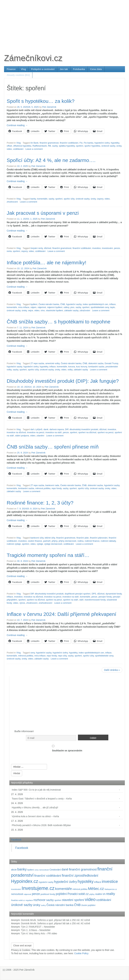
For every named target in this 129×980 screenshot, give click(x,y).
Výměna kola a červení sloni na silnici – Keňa (35, 816)
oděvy (66, 307)
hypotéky (115, 143)
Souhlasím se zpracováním (67, 748)
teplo (113, 307)
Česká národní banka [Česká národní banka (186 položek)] (60, 905)
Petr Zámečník (49, 107)
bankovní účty (37, 538)
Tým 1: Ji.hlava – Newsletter (36, 930)
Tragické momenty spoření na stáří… (48, 555)
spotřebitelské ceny (100, 307)
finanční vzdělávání (69, 143)
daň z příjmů (36, 429)
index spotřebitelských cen (95, 304)
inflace (112, 304)
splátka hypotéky (67, 146)
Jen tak (64, 69)
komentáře (42, 199)
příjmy (55, 541)
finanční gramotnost (49, 143)
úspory (100, 199)
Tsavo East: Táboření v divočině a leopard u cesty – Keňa (42, 799)
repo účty (62, 656)
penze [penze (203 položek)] (36, 894)
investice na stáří (53, 432)
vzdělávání (18, 149)
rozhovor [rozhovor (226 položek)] (39, 900)
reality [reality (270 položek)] (111, 894)
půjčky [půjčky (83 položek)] (92, 894)
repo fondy (57, 488)
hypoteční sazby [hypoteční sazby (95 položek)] (46, 882)
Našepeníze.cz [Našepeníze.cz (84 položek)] (111, 889)
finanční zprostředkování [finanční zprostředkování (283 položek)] (80, 875)
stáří (81, 600)
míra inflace (24, 307)
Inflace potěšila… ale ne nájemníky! (47, 263)
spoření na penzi (105, 432)
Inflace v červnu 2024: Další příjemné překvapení (61, 614)
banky (33, 199)
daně (46, 429)
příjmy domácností (67, 541)
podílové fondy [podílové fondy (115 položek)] (48, 894)
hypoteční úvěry (102, 143)
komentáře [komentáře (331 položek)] (63, 889)
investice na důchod (16, 432)
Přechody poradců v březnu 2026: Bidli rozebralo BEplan (41, 825)
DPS (94, 594)
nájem (34, 307)
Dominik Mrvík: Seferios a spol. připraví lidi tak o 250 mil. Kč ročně (56, 920)
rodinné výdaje (14, 544)
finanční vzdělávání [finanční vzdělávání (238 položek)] (48, 876)
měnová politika (43, 488)
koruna (71, 367)
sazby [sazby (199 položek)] (50, 900)
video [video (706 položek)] (90, 899)
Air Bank (34, 143)
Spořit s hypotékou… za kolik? (41, 101)
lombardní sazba (96, 367)
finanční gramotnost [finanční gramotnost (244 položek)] (83, 869)
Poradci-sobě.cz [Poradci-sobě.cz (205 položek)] (78, 894)
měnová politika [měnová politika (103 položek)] (80, 889)
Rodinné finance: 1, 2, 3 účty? (40, 503)
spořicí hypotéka (92, 146)
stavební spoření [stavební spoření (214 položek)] (73, 900)
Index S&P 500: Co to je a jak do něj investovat (36, 790)
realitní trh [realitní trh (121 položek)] (100, 894)
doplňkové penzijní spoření (78, 594)
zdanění (40, 436)
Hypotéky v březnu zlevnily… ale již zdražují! (35, 807)
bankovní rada (52, 485)
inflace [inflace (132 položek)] (98, 882)
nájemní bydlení (55, 307)
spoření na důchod (87, 432)
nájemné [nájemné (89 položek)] (28, 894)
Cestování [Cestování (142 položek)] (55, 870)
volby (70, 370)
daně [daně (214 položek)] (65, 869)
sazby (55, 146)
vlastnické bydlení (55, 310)
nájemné (42, 307)
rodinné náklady (108, 541)
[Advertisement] (64, 23)
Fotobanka (79, 69)
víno (43, 310)
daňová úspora (57, 429)
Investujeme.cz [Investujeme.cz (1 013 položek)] (38, 888)
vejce (31, 310)
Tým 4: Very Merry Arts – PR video (39, 933)
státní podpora (22, 436)
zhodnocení (12, 202)
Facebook (16, 840)
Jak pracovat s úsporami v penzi (43, 213)
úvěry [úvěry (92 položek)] (43, 905)
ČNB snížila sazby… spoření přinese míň (53, 447)
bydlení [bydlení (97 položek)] (31, 870)
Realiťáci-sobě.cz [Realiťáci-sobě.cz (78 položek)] (18, 900)
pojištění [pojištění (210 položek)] (61, 894)
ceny (33, 653)
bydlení (34, 304)
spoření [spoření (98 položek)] (58, 900)
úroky (119, 146)
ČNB (63, 304)
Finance (11, 69)
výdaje (40, 544)
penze (117, 248)
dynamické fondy (114, 594)
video (9, 149)
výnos (22, 603)
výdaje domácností (53, 544)
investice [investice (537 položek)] (110, 881)
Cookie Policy (81, 953)
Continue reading (17, 125)
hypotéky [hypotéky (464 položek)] (86, 882)
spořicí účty (69, 199)
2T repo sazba (37, 363)
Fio (81, 143)
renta (9, 251)
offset (9, 146)
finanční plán (83, 538)
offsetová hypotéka (22, 146)
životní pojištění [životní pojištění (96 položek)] (88, 905)
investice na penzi (36, 432)
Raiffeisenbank (40, 146)
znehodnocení (45, 603)
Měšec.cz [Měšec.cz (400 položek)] (96, 889)
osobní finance (35, 541)
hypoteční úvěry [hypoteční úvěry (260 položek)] (65, 882)
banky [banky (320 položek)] (22, 869)
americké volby (52, 363)
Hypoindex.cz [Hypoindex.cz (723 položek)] (25, 881)
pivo (72, 307)
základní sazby (71, 310)
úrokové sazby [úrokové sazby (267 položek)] (22, 905)
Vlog (23, 69)
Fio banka (89, 143)
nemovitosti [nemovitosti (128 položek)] (17, 894)
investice (96, 248)
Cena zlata (96, 69)
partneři (47, 541)
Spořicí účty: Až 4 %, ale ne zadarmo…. (51, 160)
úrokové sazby (108, 146)
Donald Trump (111, 363)
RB (50, 146)
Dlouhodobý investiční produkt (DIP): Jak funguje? (63, 381)
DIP (67, 429)
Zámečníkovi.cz (33, 58)
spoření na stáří (71, 600)
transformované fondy (95, 600)
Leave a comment (34, 149)
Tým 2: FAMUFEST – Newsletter (38, 927)
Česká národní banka (49, 304)
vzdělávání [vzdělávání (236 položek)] (104, 900)
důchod (48, 248)
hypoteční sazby (74, 304)
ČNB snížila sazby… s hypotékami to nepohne (59, 322)
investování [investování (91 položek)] (16, 889)
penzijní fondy (105, 597)
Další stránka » (112, 670)
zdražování (85, 310)
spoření (80, 146)
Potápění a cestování (43, 69)
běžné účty (50, 538)
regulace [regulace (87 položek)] (29, 900)
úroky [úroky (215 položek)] (37, 905)
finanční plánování (99, 538)
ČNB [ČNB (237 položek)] (77, 905)
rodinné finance (92, 541)
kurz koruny (82, 367)
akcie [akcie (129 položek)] (14, 870)
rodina (80, 541)
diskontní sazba (96, 363)
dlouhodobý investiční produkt (84, 429)
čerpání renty (37, 248)
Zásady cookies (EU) (18, 75)
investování (107, 248)
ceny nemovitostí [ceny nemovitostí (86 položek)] (42, 870)
